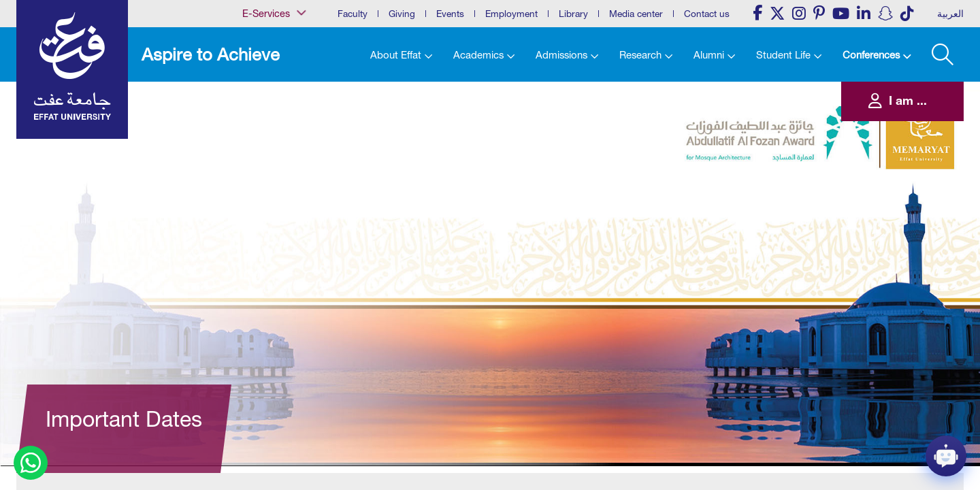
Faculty (353, 14)
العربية (950, 14)
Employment (511, 14)
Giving (402, 14)
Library (573, 14)
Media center (636, 14)
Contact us (707, 14)
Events (450, 14)
